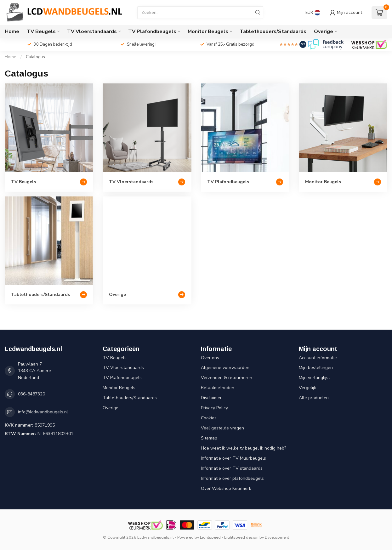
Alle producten (314, 398)
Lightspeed (210, 537)
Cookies (209, 418)
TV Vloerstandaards (92, 31)
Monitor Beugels (208, 31)
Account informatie (318, 358)
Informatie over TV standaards (232, 468)
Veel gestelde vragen (222, 428)
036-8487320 (31, 394)
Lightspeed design (241, 537)
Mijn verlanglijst (314, 378)
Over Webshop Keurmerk (226, 488)
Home (12, 31)
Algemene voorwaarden (225, 368)
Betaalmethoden (218, 388)
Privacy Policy (214, 408)
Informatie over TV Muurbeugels (233, 458)
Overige (324, 31)
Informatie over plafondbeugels (232, 478)
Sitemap (209, 438)
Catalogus (35, 57)
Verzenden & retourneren (227, 378)
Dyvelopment (277, 537)
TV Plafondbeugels (152, 31)
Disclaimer (211, 398)
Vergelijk (307, 388)
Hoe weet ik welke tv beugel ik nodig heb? (244, 448)
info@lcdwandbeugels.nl (43, 412)
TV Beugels (41, 31)
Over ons (210, 358)
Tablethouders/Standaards (273, 31)
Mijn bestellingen (316, 368)
